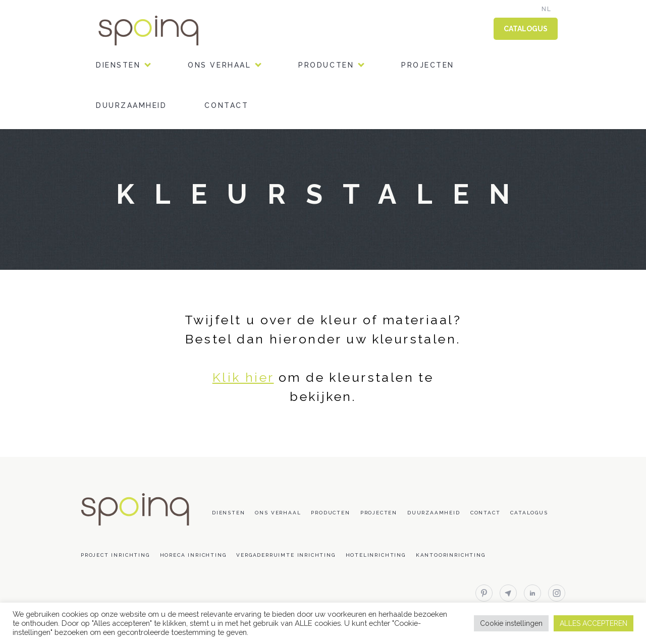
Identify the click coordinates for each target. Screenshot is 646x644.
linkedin (532, 593)
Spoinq (163, 31)
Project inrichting (115, 555)
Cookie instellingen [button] (511, 623)
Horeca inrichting (193, 555)
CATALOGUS (526, 29)
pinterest (484, 593)
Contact (226, 105)
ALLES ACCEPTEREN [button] (594, 623)
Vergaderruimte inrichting (286, 555)
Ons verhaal (219, 65)
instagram (557, 593)
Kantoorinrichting (451, 555)
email (508, 593)
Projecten (428, 65)
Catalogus (529, 513)
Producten (326, 65)
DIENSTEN (118, 65)
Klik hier (243, 377)
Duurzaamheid (131, 105)
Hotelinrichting (376, 555)
